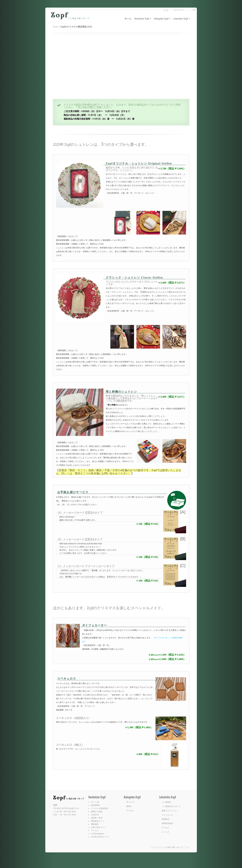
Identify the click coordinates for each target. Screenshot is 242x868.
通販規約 (95, 824)
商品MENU (96, 805)
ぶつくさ (165, 832)
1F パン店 (95, 802)
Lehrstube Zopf (182, 19)
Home (56, 27)
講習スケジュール (169, 811)
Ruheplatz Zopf (162, 19)
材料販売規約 (167, 823)
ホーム (128, 19)
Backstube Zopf (143, 19)
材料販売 (165, 819)
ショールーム (167, 815)
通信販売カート (98, 821)
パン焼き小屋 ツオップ (173, 847)
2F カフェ (130, 802)
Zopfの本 (95, 815)
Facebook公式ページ (100, 837)
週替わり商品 (97, 812)
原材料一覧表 (97, 818)
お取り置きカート (99, 827)
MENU (129, 806)
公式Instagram (98, 834)
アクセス (95, 830)
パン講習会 (166, 802)
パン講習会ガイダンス (171, 806)
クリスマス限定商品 (100, 808)
